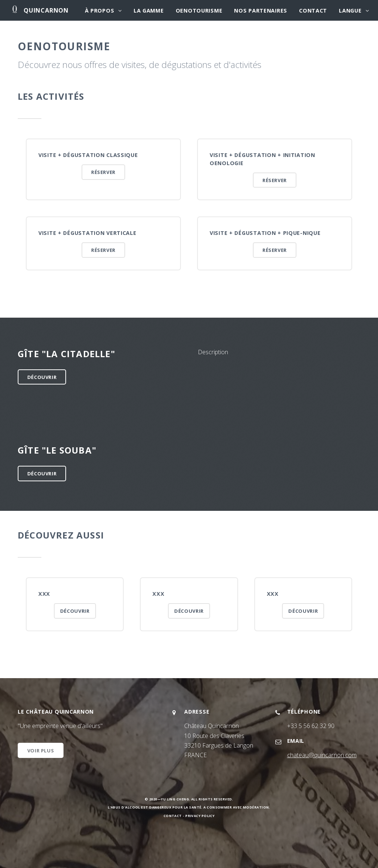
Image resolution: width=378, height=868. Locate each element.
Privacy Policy (200, 816)
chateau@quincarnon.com (322, 755)
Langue (350, 11)
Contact (313, 11)
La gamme (149, 11)
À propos (100, 11)
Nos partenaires (261, 11)
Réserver (103, 172)
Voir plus (41, 751)
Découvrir (42, 377)
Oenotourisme (199, 11)
